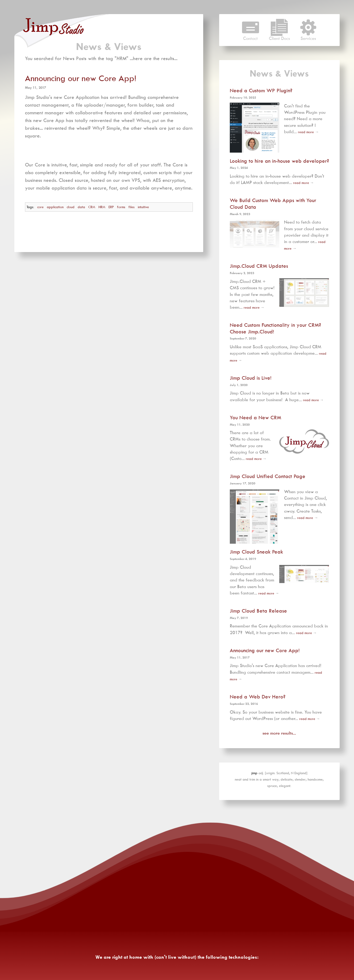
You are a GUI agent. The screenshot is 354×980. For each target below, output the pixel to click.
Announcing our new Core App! (81, 78)
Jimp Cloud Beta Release (258, 611)
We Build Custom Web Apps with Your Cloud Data (273, 203)
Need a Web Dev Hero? (258, 697)
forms (121, 207)
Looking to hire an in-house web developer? (279, 161)
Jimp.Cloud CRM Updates (259, 266)
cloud (71, 207)
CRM (92, 207)
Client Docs (279, 36)
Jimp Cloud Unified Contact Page (268, 476)
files (132, 207)
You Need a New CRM (255, 417)
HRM (102, 207)
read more (306, 132)
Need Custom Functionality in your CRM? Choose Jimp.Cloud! (275, 328)
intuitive (143, 207)
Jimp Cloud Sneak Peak (256, 552)
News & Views (109, 46)
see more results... (279, 733)
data (81, 207)
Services (308, 36)
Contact (251, 36)
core (40, 207)
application (55, 207)
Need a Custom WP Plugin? (261, 90)
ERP (111, 207)
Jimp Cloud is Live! (251, 378)
